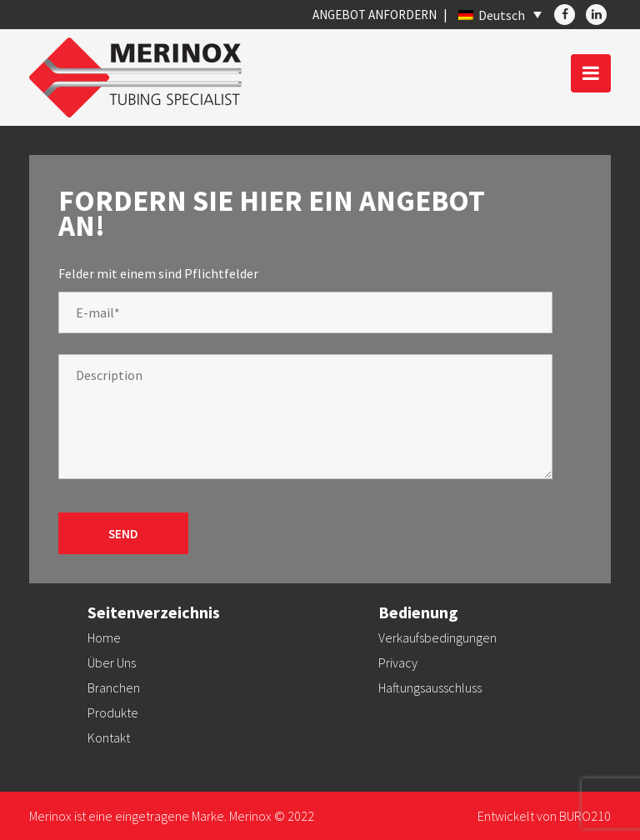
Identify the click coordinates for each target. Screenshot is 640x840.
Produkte (113, 712)
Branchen (114, 687)
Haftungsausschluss (430, 687)
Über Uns (112, 662)
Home (104, 637)
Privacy (398, 662)
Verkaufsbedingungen (437, 637)
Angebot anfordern (375, 15)
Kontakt (109, 737)
